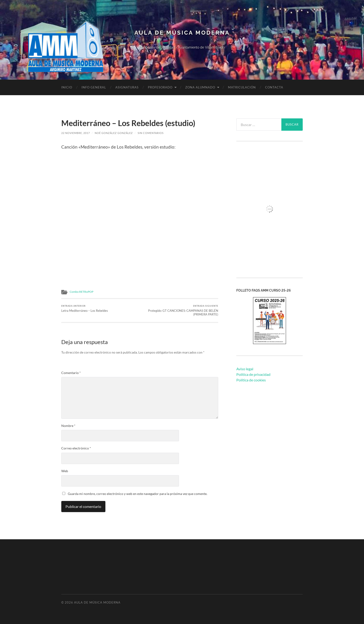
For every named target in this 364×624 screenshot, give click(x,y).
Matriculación (242, 87)
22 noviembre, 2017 (76, 133)
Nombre (68, 426)
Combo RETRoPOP (81, 292)
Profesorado (160, 87)
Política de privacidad (253, 374)
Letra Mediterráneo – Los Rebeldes (85, 309)
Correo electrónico (76, 448)
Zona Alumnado (200, 87)
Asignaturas (127, 87)
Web (65, 471)
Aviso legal (245, 369)
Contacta (274, 87)
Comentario (71, 373)
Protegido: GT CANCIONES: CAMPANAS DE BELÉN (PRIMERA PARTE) (180, 310)
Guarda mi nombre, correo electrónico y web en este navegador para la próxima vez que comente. (138, 494)
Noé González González (114, 133)
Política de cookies (251, 380)
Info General (94, 87)
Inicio (67, 87)
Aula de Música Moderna (182, 33)
